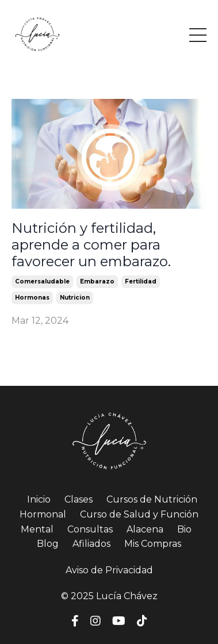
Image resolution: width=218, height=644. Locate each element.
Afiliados (91, 544)
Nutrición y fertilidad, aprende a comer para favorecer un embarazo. (91, 245)
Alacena (145, 529)
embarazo (97, 281)
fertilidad (141, 281)
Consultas (90, 529)
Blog (48, 544)
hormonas (32, 298)
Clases (79, 499)
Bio (184, 529)
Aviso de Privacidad (109, 570)
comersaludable (42, 281)
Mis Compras (153, 544)
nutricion (75, 298)
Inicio (39, 499)
